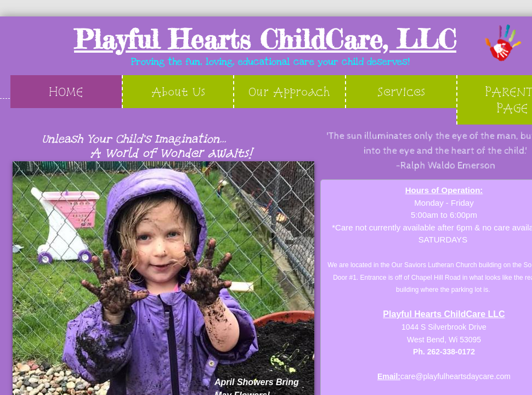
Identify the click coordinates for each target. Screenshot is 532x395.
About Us (178, 91)
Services (401, 91)
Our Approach (289, 91)
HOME (66, 91)
